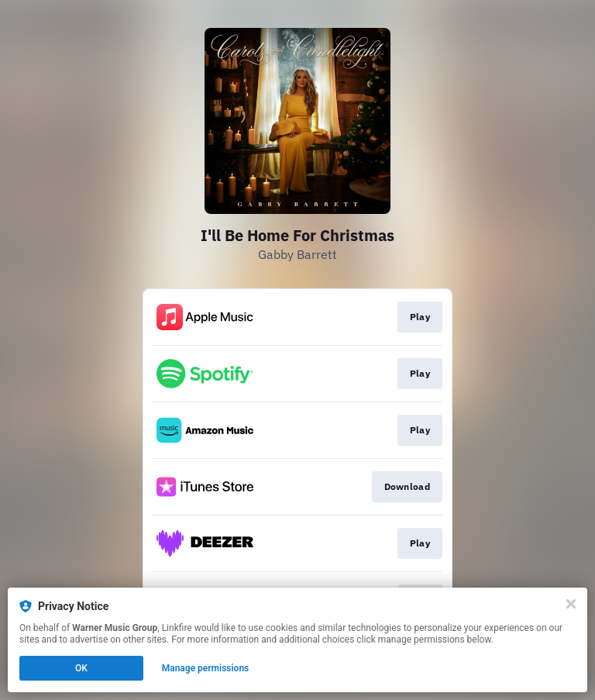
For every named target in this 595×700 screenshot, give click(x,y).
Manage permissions (206, 668)
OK (81, 668)
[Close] (571, 604)
